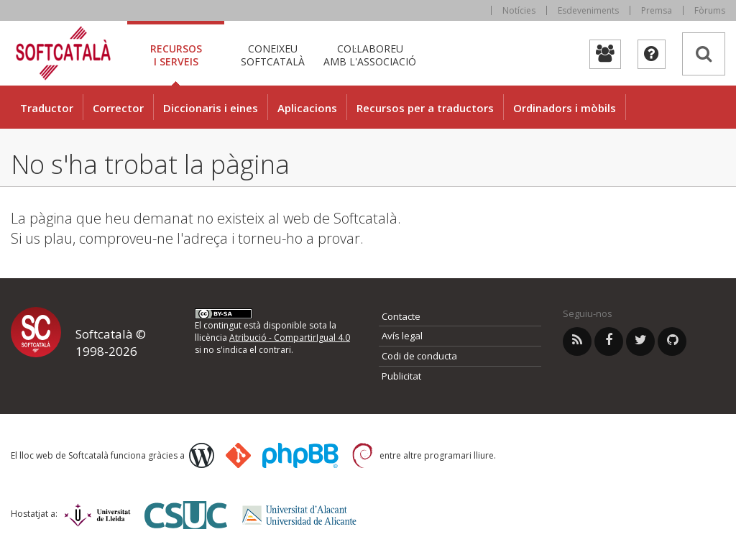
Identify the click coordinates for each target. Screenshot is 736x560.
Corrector (118, 108)
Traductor (47, 108)
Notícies (519, 10)
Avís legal (402, 336)
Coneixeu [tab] (273, 55)
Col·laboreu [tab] (370, 55)
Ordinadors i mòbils (565, 108)
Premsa (657, 10)
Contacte (401, 316)
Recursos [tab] (176, 55)
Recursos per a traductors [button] (425, 108)
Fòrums (710, 10)
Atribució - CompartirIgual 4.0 (290, 338)
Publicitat (401, 376)
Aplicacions (307, 108)
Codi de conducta (419, 356)
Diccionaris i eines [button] (211, 108)
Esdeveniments (588, 10)
